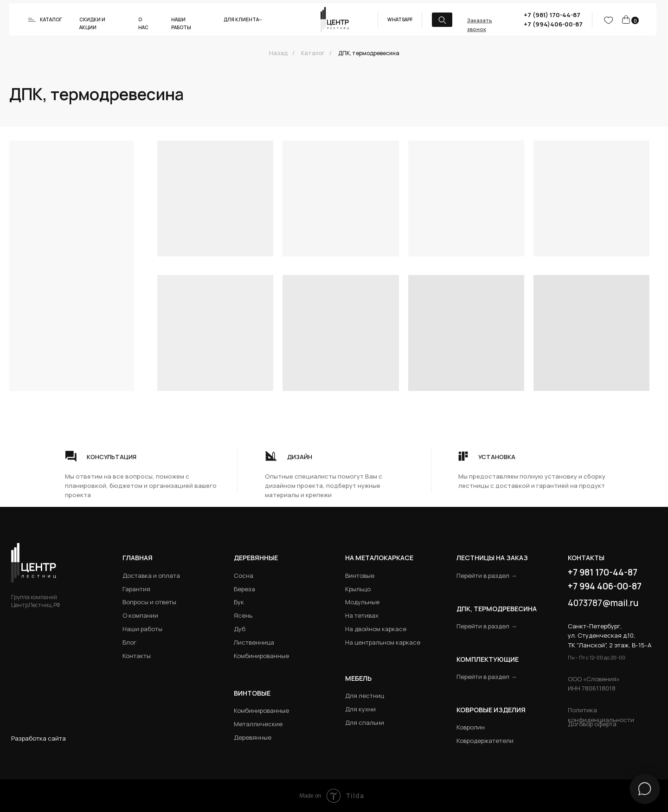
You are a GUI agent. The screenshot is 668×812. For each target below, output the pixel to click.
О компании (140, 615)
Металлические (258, 724)
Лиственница (254, 642)
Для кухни (360, 709)
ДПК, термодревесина (369, 53)
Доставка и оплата (151, 575)
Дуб (240, 629)
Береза (244, 589)
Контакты (137, 656)
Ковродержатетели (485, 741)
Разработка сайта (39, 738)
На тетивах (362, 615)
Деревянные (256, 558)
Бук (239, 602)
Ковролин (471, 727)
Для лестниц (365, 696)
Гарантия (136, 589)
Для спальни (365, 722)
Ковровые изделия (491, 710)
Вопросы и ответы (149, 602)
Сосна (244, 575)
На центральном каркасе (383, 642)
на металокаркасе (379, 558)
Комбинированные (261, 656)
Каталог (51, 19)
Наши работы (142, 629)
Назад (278, 53)
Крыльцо (358, 589)
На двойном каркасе (376, 629)
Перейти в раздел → (487, 575)
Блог (129, 642)
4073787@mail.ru (603, 603)
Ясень (243, 615)
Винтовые (360, 575)
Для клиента (241, 19)
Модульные (362, 602)
